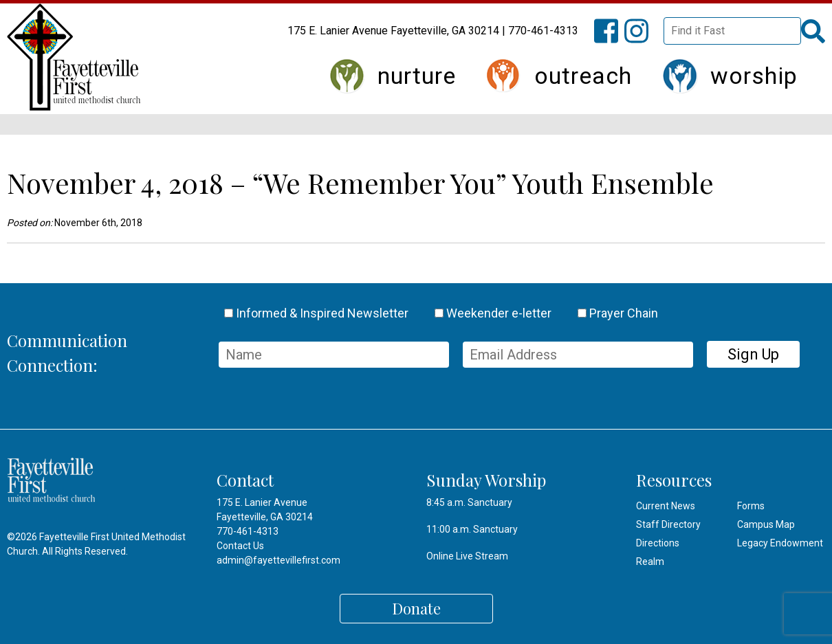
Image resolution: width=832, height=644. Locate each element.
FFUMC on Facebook (613, 39)
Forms (751, 506)
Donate (416, 608)
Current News (666, 506)
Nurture (417, 76)
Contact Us (240, 546)
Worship (754, 76)
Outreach (583, 76)
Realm (650, 562)
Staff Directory (668, 524)
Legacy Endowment (780, 543)
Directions (658, 543)
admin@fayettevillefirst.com (278, 560)
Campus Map (766, 524)
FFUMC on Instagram (643, 39)
